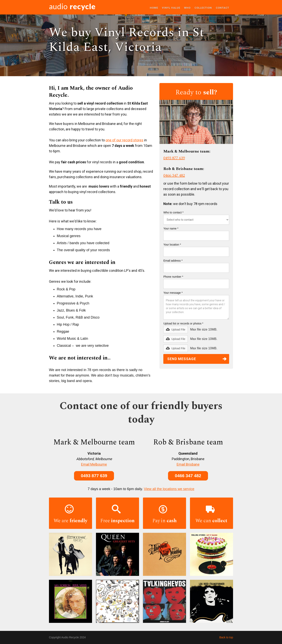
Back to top (226, 637)
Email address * (173, 261)
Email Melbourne (94, 464)
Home (154, 8)
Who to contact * (173, 212)
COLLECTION (203, 8)
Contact (222, 8)
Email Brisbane (188, 464)
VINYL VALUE (171, 8)
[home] (72, 7)
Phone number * (173, 277)
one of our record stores (124, 140)
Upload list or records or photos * (183, 323)
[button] (176, 330)
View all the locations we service (169, 489)
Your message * (173, 293)
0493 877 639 (174, 158)
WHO (187, 8)
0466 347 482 (174, 175)
